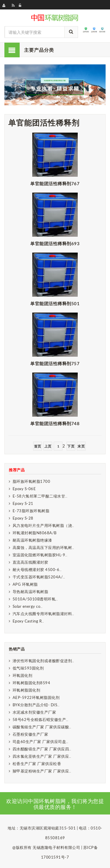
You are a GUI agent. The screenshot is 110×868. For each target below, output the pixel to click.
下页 (71, 446)
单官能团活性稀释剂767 (55, 183)
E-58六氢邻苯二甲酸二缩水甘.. (40, 496)
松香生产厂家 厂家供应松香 (37, 764)
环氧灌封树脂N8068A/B (35, 533)
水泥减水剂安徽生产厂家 (34, 712)
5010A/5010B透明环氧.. (35, 599)
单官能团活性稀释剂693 (55, 243)
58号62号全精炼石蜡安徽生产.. (40, 720)
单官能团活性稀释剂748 (55, 423)
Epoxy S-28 (23, 518)
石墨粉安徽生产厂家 (31, 734)
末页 (81, 446)
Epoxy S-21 (23, 503)
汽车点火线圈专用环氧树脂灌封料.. (43, 614)
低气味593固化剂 (28, 668)
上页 (48, 446)
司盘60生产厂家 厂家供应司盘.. (40, 742)
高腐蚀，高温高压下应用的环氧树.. (43, 547)
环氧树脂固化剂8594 (32, 683)
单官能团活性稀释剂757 (55, 363)
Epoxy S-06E (24, 489)
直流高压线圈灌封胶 (31, 562)
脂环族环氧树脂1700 (32, 481)
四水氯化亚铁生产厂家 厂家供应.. (42, 756)
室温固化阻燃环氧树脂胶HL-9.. (40, 555)
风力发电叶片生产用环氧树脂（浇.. (43, 525)
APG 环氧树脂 (25, 584)
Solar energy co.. (28, 606)
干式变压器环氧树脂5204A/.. (39, 577)
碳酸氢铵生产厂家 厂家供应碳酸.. (42, 727)
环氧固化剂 (23, 675)
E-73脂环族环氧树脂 (31, 511)
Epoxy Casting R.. (28, 621)
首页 (38, 446)
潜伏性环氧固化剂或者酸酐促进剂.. (43, 661)
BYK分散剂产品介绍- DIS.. (36, 705)
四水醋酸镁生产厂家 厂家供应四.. (42, 749)
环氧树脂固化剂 (27, 690)
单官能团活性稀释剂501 (55, 303)
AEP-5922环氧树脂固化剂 (36, 697)
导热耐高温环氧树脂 (31, 592)
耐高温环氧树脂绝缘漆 (32, 540)
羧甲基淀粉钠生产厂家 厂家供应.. (42, 771)
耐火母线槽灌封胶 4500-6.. (37, 570)
